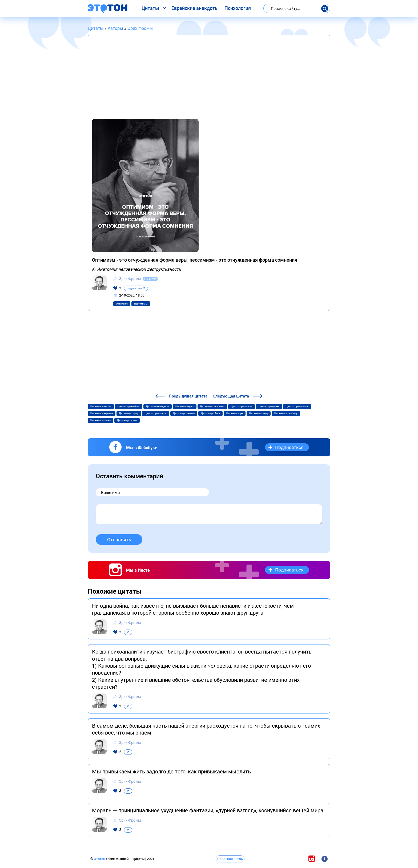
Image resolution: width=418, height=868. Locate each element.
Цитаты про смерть (156, 413)
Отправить (119, 540)
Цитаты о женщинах (158, 407)
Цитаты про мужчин (102, 413)
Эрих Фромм (130, 279)
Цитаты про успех (127, 420)
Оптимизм (122, 304)
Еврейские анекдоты (195, 8)
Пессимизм (141, 304)
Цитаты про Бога (210, 413)
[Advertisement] (209, 79)
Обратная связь (230, 859)
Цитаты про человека (212, 407)
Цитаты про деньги (184, 413)
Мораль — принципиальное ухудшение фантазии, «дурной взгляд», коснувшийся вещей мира (208, 810)
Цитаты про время (269, 407)
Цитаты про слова (101, 420)
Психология (238, 8)
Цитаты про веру (259, 413)
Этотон (100, 859)
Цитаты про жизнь (101, 407)
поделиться (136, 288)
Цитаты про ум (235, 413)
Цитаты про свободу (286, 413)
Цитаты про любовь (129, 407)
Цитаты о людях (185, 407)
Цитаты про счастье (297, 407)
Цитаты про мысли (242, 407)
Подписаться (289, 447)
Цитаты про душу (129, 413)
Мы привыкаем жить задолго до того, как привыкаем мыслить (171, 771)
